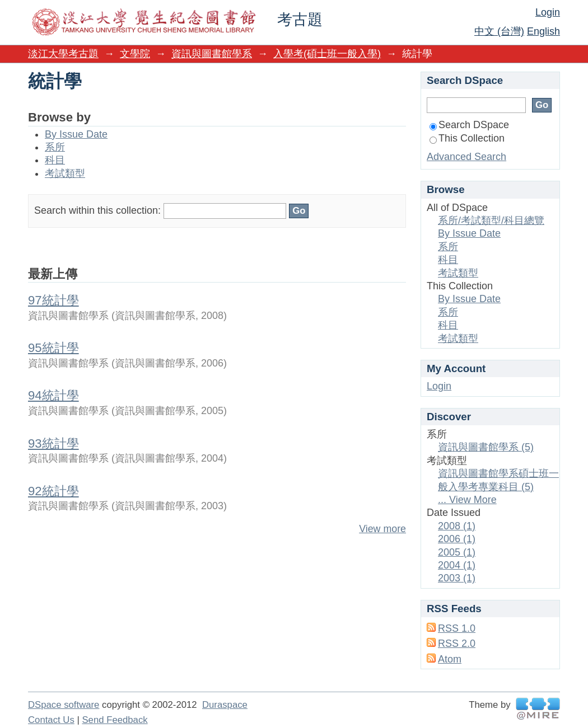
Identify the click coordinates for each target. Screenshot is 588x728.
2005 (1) (457, 552)
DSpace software (64, 705)
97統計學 (53, 300)
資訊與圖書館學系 (212, 54)
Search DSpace (469, 125)
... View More (467, 500)
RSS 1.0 (457, 628)
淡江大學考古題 (63, 54)
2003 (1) (457, 578)
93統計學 (53, 443)
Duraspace (225, 705)
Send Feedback (115, 720)
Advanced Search (466, 157)
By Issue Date (76, 134)
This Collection (467, 138)
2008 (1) (457, 526)
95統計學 (53, 348)
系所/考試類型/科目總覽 (491, 220)
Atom (450, 659)
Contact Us (51, 720)
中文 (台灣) (499, 31)
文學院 (135, 54)
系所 (55, 147)
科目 (55, 160)
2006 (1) (457, 539)
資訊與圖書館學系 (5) (486, 447)
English (543, 31)
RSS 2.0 (457, 644)
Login (548, 12)
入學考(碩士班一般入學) (327, 54)
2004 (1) (457, 565)
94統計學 (53, 395)
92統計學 (53, 491)
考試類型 (65, 173)
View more (382, 529)
